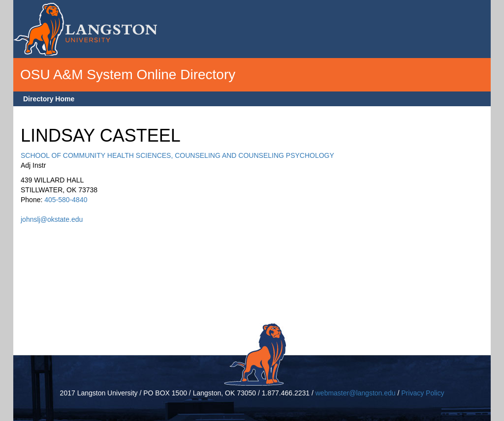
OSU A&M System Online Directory (128, 75)
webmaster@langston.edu (356, 393)
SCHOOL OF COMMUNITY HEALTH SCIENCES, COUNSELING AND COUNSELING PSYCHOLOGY (177, 155)
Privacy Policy (423, 393)
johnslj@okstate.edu (52, 219)
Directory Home (49, 99)
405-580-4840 (66, 200)
